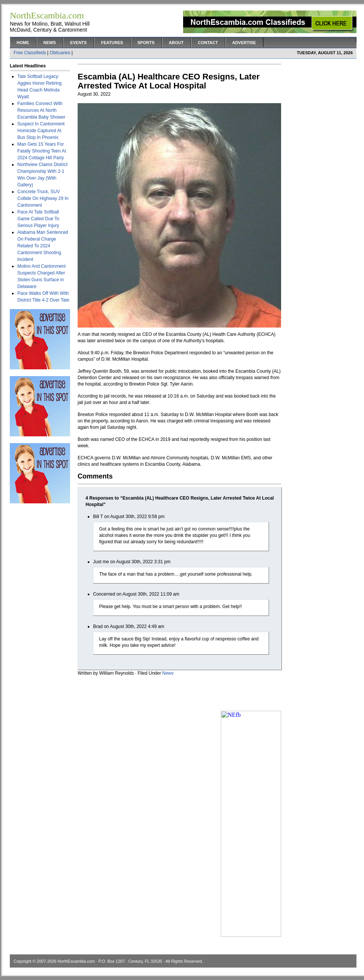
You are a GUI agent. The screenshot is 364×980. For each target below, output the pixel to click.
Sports (146, 43)
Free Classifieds (30, 53)
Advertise (244, 43)
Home (23, 43)
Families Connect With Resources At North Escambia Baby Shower (41, 110)
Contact (208, 43)
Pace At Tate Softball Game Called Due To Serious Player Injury (38, 219)
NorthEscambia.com (76, 961)
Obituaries (60, 53)
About (176, 43)
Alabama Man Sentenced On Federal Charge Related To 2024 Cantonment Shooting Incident (43, 246)
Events (78, 43)
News (50, 43)
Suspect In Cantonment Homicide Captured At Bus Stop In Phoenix (41, 131)
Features (112, 43)
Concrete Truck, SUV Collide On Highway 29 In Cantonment (43, 198)
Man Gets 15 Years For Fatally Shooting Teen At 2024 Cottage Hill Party (42, 151)
